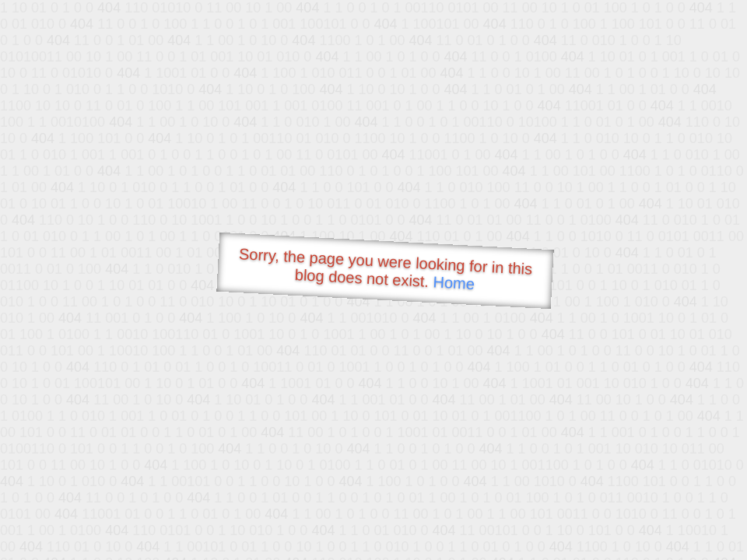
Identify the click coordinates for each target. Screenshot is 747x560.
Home (454, 283)
